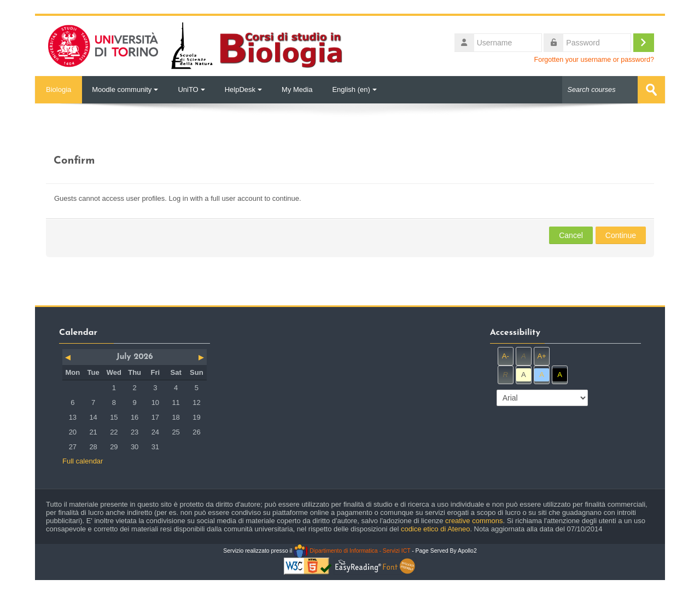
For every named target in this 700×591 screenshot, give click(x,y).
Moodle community (125, 89)
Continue (621, 235)
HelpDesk (243, 89)
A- (506, 356)
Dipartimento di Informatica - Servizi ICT (352, 551)
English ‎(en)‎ (354, 89)
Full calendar (83, 461)
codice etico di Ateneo (435, 529)
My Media (297, 89)
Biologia (59, 89)
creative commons (474, 521)
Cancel (571, 235)
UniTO (191, 89)
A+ (541, 356)
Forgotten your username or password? (594, 60)
